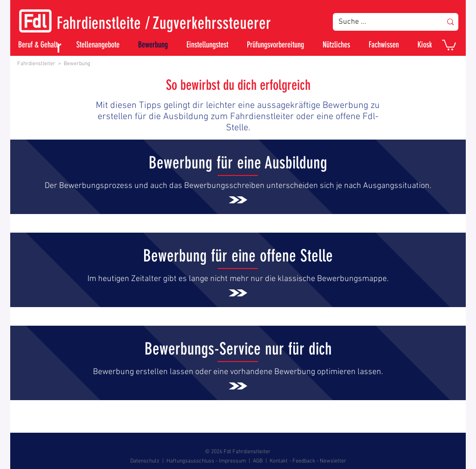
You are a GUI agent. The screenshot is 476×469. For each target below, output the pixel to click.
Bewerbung (77, 64)
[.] (238, 177)
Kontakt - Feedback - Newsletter (308, 461)
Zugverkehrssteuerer (212, 23)
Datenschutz (145, 461)
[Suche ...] (383, 22)
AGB (258, 461)
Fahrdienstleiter (36, 64)
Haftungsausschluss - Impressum (206, 461)
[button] (449, 44)
